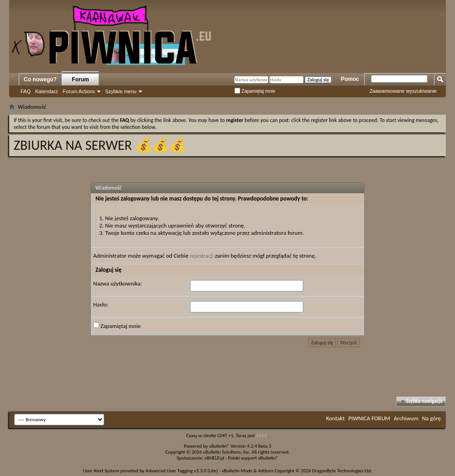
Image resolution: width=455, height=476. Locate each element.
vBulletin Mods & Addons (247, 471)
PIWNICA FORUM (370, 418)
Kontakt (336, 418)
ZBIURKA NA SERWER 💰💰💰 (100, 145)
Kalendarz (47, 91)
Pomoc (350, 79)
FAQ (26, 91)
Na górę (431, 418)
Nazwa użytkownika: (118, 283)
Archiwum (406, 418)
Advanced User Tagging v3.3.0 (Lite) (182, 471)
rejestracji (202, 256)
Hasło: (101, 304)
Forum (80, 79)
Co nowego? (40, 79)
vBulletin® (220, 446)
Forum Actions (79, 91)
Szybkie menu (121, 91)
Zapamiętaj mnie (255, 91)
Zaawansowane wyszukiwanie (403, 91)
